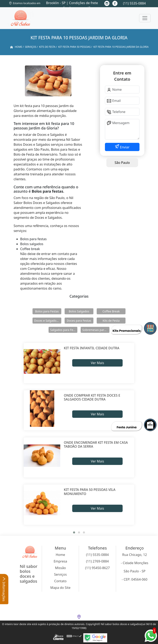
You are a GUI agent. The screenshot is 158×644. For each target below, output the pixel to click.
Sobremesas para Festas (96, 330)
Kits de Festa (111, 321)
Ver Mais (97, 363)
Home (60, 555)
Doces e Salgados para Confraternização (48, 321)
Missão (60, 568)
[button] (74, 532)
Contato (60, 581)
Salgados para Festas (64, 330)
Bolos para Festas (47, 311)
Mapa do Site (60, 588)
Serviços (60, 574)
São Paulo (122, 163)
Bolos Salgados (79, 311)
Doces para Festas (79, 321)
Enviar (124, 147)
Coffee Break (111, 311)
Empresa (60, 561)
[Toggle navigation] (145, 18)
